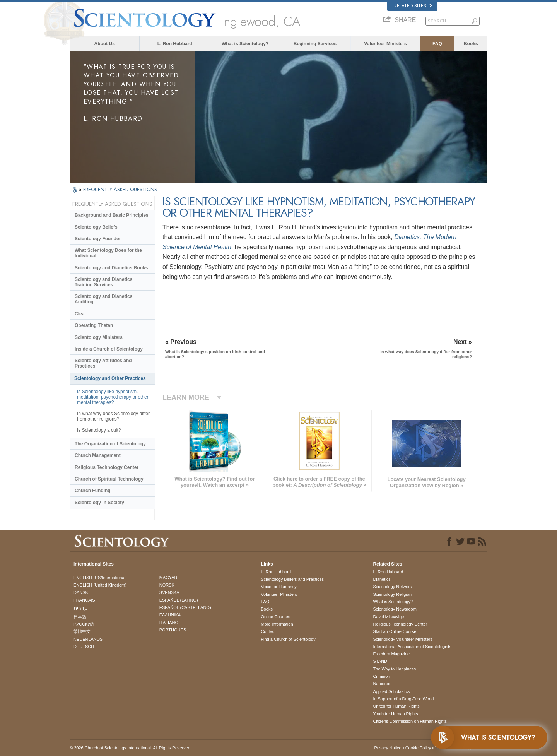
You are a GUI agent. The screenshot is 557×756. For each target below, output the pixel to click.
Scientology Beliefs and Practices (292, 579)
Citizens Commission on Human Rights (410, 721)
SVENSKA (169, 592)
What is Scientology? (245, 44)
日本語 (80, 617)
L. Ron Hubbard (175, 44)
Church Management (98, 455)
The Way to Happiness (394, 669)
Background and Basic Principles (112, 215)
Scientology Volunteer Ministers (402, 639)
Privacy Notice (388, 748)
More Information (277, 624)
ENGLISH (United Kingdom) (100, 585)
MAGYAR (168, 578)
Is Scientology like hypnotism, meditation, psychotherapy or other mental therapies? (113, 397)
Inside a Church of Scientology (109, 349)
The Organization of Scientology (110, 444)
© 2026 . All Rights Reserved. (131, 748)
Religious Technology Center (107, 467)
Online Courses (275, 617)
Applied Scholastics (391, 691)
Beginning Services (315, 44)
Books (471, 44)
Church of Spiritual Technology (109, 479)
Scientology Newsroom (395, 609)
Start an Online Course (395, 631)
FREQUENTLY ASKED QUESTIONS (120, 189)
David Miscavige (388, 617)
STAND (380, 661)
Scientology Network (392, 587)
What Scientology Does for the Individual (108, 253)
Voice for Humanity (278, 587)
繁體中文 (82, 631)
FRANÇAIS (84, 600)
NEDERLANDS (88, 639)
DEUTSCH (84, 647)
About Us (105, 44)
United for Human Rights (396, 706)
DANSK (81, 592)
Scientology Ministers (99, 337)
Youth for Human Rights (395, 714)
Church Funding (93, 491)
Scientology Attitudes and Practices (103, 363)
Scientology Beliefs (96, 227)
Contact (268, 631)
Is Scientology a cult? (99, 430)
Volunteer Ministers (385, 44)
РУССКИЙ (84, 624)
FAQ (437, 44)
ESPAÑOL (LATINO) (179, 600)
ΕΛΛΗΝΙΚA (170, 615)
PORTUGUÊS (173, 630)
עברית (81, 608)
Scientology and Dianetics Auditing (103, 299)
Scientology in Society (99, 503)
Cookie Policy (418, 748)
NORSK (167, 585)
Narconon (382, 684)
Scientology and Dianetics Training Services (103, 282)
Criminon (381, 676)
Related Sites (413, 6)
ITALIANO (169, 623)
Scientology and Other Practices (110, 378)
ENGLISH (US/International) (100, 578)
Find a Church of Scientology (288, 639)
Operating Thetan (94, 325)
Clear (80, 314)
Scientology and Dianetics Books (111, 268)
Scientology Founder (98, 239)
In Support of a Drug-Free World (403, 699)
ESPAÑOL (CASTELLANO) (185, 607)
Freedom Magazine (391, 654)
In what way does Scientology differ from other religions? (113, 416)
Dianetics (382, 579)
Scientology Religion (392, 594)
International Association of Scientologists (412, 647)
